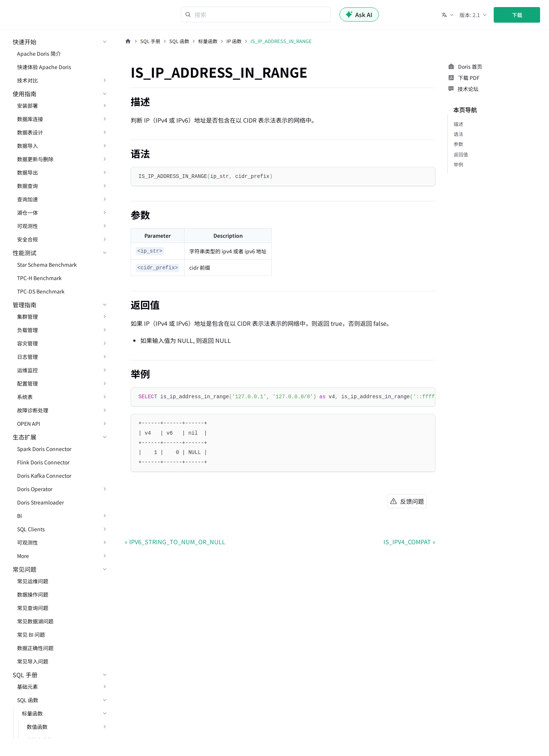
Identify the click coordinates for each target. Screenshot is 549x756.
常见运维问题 (33, 581)
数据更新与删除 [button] (35, 159)
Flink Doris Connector (43, 462)
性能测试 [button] (24, 253)
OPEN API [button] (29, 424)
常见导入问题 (33, 661)
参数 (458, 144)
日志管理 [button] (27, 357)
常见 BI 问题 (31, 635)
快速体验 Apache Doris (44, 67)
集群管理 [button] (27, 317)
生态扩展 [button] (24, 437)
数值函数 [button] (37, 727)
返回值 (461, 154)
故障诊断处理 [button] (33, 410)
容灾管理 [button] (27, 343)
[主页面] (128, 41)
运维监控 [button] (27, 370)
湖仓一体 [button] (27, 212)
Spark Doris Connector (44, 449)
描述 (458, 124)
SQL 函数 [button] (28, 700)
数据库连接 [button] (30, 119)
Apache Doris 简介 (39, 53)
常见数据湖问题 (35, 621)
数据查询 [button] (27, 186)
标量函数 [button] (32, 713)
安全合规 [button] (27, 239)
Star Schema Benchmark (47, 265)
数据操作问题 (33, 594)
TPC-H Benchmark (39, 278)
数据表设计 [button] (30, 132)
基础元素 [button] (27, 687)
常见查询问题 (33, 608)
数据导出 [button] (27, 172)
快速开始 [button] (24, 42)
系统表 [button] (25, 397)
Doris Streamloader (40, 502)
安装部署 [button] (27, 106)
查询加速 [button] (27, 199)
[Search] (256, 14)
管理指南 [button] (24, 305)
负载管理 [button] (27, 330)
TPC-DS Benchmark (41, 291)
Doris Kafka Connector (44, 476)
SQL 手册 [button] (25, 675)
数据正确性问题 (35, 648)
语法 (458, 134)
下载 (517, 15)
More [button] (23, 556)
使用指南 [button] (24, 94)
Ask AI (359, 14)
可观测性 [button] (27, 226)
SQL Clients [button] (31, 529)
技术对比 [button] (27, 80)
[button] (448, 15)
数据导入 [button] (27, 146)
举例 (458, 164)
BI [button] (19, 516)
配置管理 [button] (27, 383)
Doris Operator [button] (35, 489)
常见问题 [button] (24, 569)
